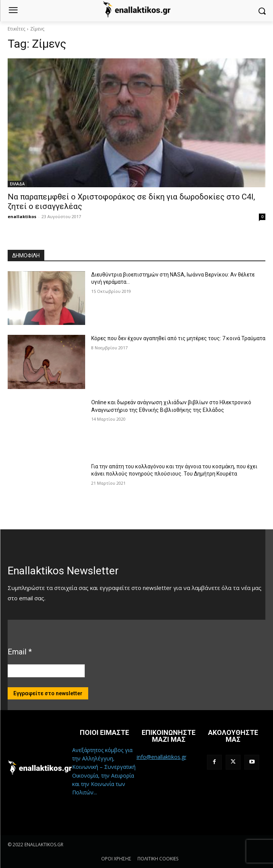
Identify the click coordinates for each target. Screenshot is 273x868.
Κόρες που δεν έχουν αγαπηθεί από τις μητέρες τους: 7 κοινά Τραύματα (178, 338)
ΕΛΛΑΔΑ (17, 184)
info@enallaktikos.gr (162, 757)
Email (20, 652)
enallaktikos (22, 216)
